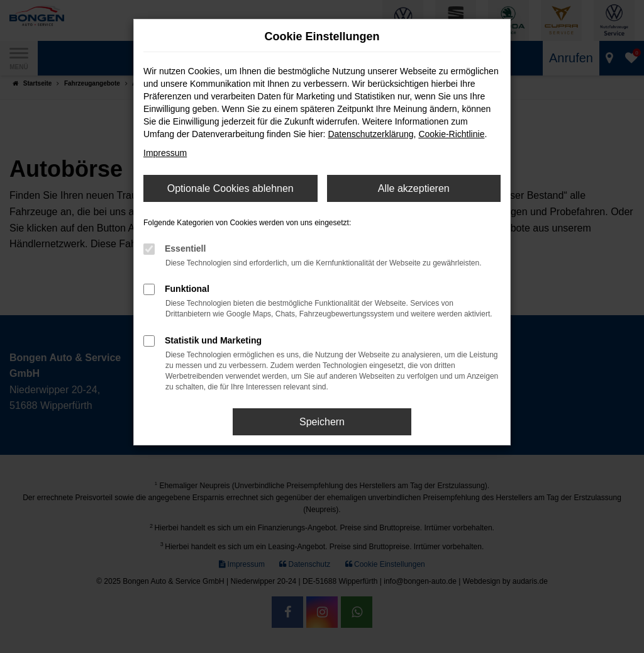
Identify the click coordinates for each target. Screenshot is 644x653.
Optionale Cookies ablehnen (230, 188)
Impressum (165, 153)
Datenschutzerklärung (370, 134)
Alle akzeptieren (414, 188)
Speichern (322, 422)
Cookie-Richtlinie (451, 134)
